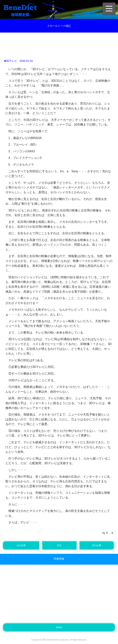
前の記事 (97, 545)
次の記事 (21, 545)
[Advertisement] (62, 44)
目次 (59, 545)
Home (59, 627)
